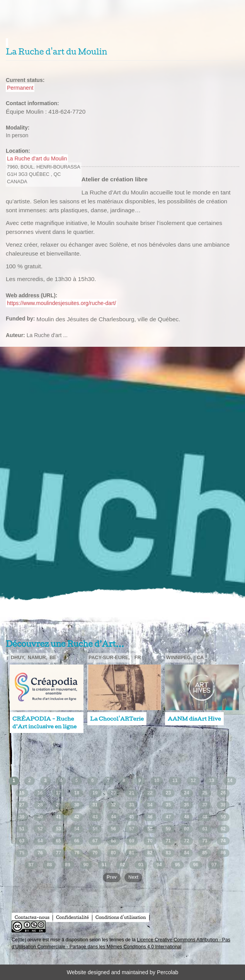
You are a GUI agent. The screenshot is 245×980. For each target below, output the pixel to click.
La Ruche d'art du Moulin (37, 159)
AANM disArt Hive (194, 719)
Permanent (20, 88)
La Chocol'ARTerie (117, 719)
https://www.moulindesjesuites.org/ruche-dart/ (61, 303)
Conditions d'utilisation (121, 917)
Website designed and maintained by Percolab (122, 972)
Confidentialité (72, 917)
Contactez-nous (32, 917)
